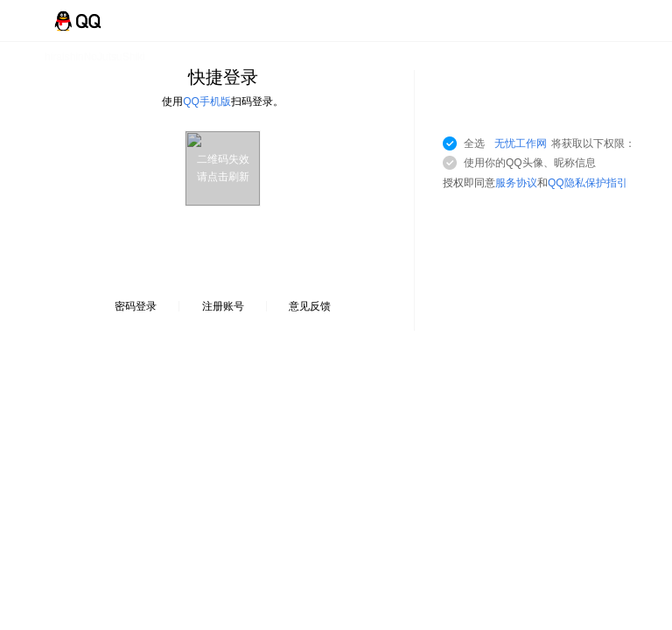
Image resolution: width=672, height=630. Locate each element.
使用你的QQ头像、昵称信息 (530, 163)
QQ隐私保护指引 (588, 183)
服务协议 (516, 183)
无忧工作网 (521, 143)
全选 (549, 143)
